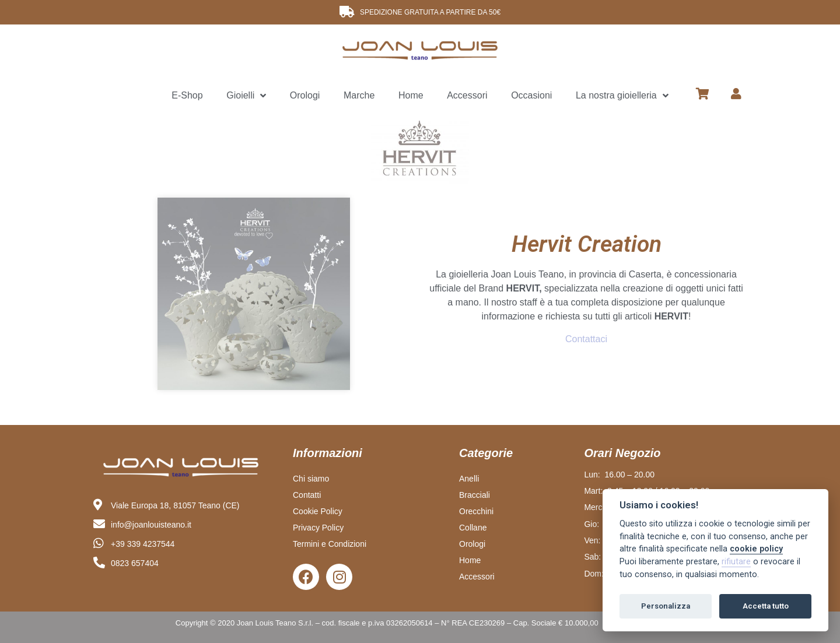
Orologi (305, 95)
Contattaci (586, 339)
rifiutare (736, 562)
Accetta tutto (766, 606)
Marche (359, 95)
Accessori (467, 95)
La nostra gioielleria (622, 96)
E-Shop (187, 95)
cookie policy (756, 549)
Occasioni (531, 95)
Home (411, 95)
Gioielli (246, 96)
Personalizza (666, 606)
